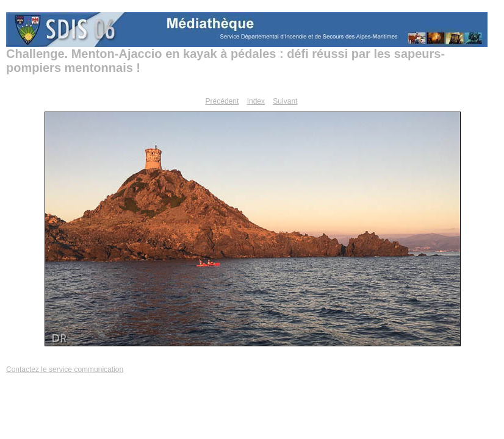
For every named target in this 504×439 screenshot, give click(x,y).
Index (256, 101)
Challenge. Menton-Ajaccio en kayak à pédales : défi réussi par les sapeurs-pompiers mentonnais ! (225, 61)
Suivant (285, 101)
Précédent (222, 101)
